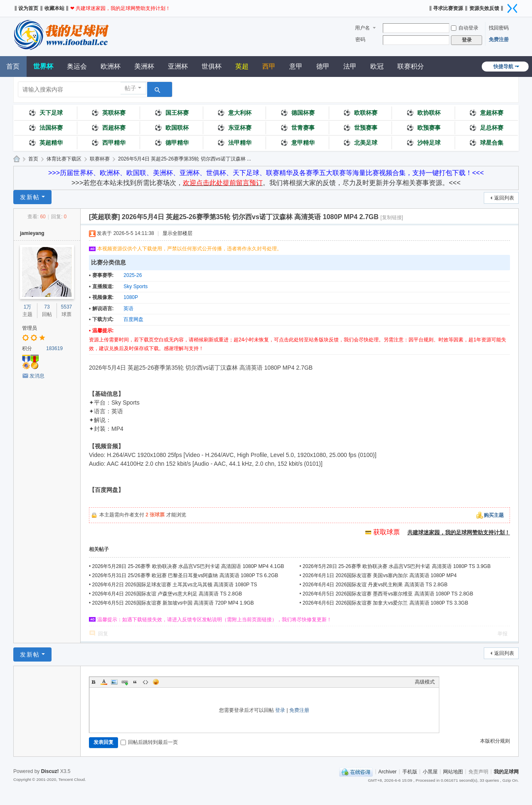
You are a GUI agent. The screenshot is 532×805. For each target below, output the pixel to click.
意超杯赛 (486, 113)
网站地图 (453, 771)
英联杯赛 (108, 113)
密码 (360, 40)
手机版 (410, 771)
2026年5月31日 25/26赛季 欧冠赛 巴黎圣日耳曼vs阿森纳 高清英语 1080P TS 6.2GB (185, 575)
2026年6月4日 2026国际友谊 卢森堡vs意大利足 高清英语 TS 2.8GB (167, 594)
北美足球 (360, 143)
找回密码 (499, 28)
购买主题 (494, 515)
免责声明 (478, 771)
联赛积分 (411, 66)
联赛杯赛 (100, 159)
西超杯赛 (108, 128)
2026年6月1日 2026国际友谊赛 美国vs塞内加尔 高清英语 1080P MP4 (380, 575)
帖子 (131, 88)
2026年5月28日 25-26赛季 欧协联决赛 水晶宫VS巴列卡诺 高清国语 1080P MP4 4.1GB (188, 566)
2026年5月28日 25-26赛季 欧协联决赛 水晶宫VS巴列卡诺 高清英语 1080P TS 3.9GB (397, 566)
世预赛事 (360, 128)
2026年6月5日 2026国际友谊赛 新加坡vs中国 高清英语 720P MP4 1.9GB (173, 603)
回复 (103, 634)
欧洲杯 (111, 66)
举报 (502, 634)
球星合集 (486, 143)
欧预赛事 (424, 128)
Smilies (156, 682)
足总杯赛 (486, 128)
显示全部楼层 (177, 233)
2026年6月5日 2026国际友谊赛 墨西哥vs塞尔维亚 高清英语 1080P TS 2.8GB (388, 594)
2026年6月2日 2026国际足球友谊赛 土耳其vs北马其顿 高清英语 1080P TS (175, 585)
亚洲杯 (178, 66)
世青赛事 (298, 128)
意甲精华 (298, 143)
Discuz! (50, 771)
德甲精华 (172, 143)
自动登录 (465, 28)
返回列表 (504, 198)
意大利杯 (234, 113)
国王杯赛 (172, 113)
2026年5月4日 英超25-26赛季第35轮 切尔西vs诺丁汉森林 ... (185, 159)
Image (114, 682)
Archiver (387, 771)
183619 (54, 348)
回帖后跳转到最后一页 (149, 742)
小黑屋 (430, 771)
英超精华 (46, 143)
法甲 (350, 66)
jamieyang (32, 233)
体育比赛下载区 (64, 159)
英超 (242, 66)
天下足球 (46, 113)
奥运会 (77, 66)
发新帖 (30, 197)
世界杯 (43, 66)
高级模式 (425, 682)
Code (145, 682)
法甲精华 (234, 143)
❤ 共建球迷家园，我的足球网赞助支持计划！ (120, 8)
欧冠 (377, 66)
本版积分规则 (495, 741)
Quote (135, 682)
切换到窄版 (512, 8)
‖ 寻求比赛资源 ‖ (448, 8)
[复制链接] (392, 217)
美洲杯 (144, 66)
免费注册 (499, 40)
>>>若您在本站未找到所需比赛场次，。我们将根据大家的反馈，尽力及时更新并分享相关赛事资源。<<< (266, 183)
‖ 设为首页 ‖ (28, 8)
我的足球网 (17, 159)
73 (47, 307)
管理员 (30, 328)
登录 (280, 710)
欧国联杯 (172, 128)
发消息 (37, 376)
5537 (67, 307)
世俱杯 (212, 66)
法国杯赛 (46, 128)
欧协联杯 (424, 113)
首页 (33, 159)
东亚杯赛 (234, 128)
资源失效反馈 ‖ (486, 8)
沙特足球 (424, 143)
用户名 (362, 28)
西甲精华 (108, 143)
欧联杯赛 (360, 113)
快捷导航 (503, 67)
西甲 (269, 66)
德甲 (323, 66)
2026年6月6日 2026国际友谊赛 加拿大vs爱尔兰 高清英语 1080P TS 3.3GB (385, 603)
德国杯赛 (298, 113)
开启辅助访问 (426, 6)
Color (104, 682)
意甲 (296, 66)
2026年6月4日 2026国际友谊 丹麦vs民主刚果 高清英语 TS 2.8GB (375, 585)
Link (125, 682)
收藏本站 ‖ (57, 8)
